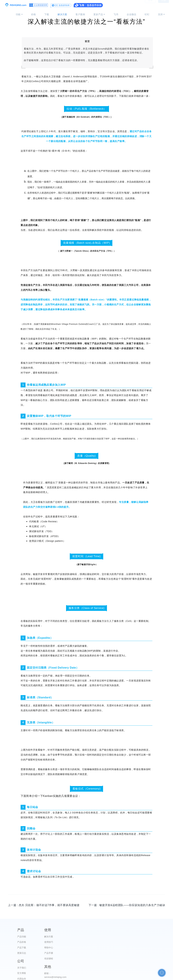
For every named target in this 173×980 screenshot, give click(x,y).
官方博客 (104, 942)
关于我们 (104, 937)
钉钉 (147, 14)
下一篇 (127, 905)
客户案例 (80, 14)
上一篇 (44, 905)
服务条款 (104, 953)
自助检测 (145, 966)
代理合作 (104, 948)
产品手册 (63, 953)
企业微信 (131, 14)
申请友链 (145, 961)
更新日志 (22, 953)
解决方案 (62, 14)
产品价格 (22, 942)
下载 (47, 14)
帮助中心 (63, 948)
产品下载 (22, 948)
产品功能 (22, 937)
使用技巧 (63, 942)
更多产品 (98, 14)
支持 (160, 14)
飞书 (116, 14)
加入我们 (104, 959)
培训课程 (63, 959)
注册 (164, 5)
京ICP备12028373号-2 (68, 977)
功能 (18, 14)
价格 (33, 14)
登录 (150, 5)
